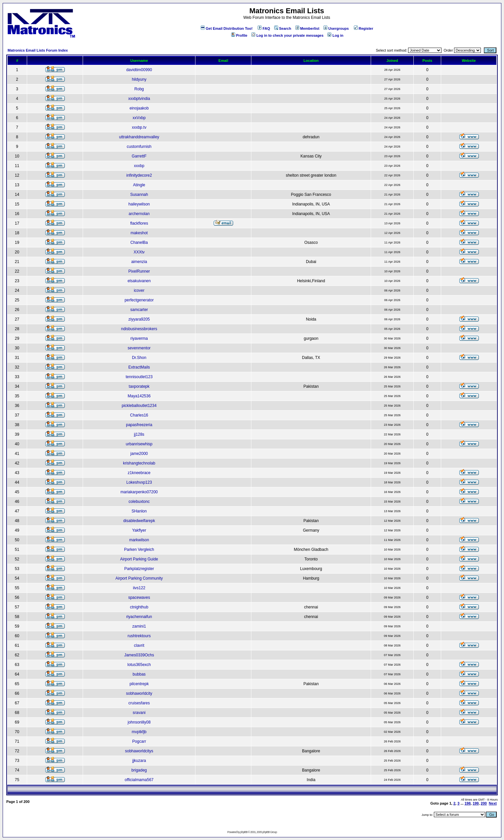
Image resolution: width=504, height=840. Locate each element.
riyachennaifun (139, 617)
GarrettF (139, 156)
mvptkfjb (139, 732)
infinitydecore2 (139, 175)
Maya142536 (139, 396)
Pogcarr (139, 741)
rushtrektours (139, 636)
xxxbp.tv (139, 127)
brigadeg (139, 770)
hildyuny (139, 79)
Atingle (139, 185)
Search (283, 28)
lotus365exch (139, 665)
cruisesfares (139, 703)
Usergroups (336, 28)
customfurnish (139, 147)
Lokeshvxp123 (139, 482)
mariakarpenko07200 (139, 492)
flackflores (139, 223)
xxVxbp (139, 118)
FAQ (264, 28)
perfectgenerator (139, 300)
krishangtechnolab (139, 463)
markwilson (139, 540)
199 (476, 803)
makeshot (139, 233)
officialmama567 (139, 780)
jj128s (139, 434)
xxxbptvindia (139, 99)
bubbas (139, 674)
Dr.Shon (139, 358)
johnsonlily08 (139, 722)
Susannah (139, 195)
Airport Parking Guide (139, 559)
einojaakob (139, 108)
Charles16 (139, 415)
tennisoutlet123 (139, 377)
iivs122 (139, 588)
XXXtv (139, 252)
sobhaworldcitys (139, 751)
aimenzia (139, 262)
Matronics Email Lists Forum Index (38, 50)
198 (468, 803)
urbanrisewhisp (139, 444)
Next (493, 803)
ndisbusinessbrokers (139, 329)
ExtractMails (139, 367)
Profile (239, 35)
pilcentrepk (139, 684)
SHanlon (139, 511)
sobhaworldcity (139, 693)
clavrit (139, 645)
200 (484, 803)
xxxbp (139, 166)
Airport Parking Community (139, 578)
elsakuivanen (139, 281)
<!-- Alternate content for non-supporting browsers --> (3, 3)
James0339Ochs (139, 655)
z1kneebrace (139, 473)
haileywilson (139, 204)
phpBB (244, 832)
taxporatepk (139, 386)
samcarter (139, 310)
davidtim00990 (139, 70)
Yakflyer (139, 530)
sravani (139, 713)
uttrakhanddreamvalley (139, 137)
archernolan (139, 214)
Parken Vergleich (139, 550)
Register (364, 28)
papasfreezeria (139, 425)
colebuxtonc (139, 502)
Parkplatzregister (139, 569)
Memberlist (307, 28)
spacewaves (139, 597)
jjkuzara (139, 761)
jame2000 (139, 454)
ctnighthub (139, 607)
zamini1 (139, 626)
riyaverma (139, 338)
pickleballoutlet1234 (139, 406)
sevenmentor (139, 348)
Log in (335, 35)
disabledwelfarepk (139, 521)
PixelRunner (139, 271)
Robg (139, 89)
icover (139, 290)
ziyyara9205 (139, 319)
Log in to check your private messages (287, 35)
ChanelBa (139, 243)
